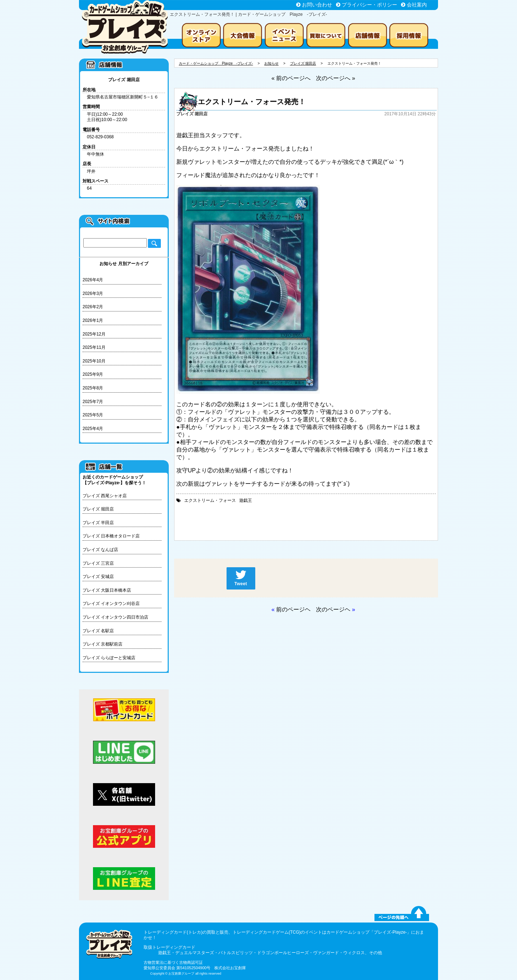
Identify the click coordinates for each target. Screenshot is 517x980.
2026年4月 (93, 280)
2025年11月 (94, 347)
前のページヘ (293, 609)
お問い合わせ (317, 5)
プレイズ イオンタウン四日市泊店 (115, 617)
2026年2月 (93, 307)
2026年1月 (93, 320)
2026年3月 (93, 293)
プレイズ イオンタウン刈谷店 (111, 604)
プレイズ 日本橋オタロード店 (111, 536)
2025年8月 (93, 388)
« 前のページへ (291, 78)
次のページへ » (336, 78)
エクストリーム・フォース (210, 500)
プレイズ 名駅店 (98, 631)
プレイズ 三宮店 (98, 563)
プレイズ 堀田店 (98, 509)
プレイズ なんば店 (100, 550)
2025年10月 (94, 361)
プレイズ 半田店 (98, 523)
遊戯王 (246, 500)
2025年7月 (93, 402)
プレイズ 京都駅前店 (103, 644)
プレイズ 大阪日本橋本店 (107, 590)
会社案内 (417, 5)
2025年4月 (93, 429)
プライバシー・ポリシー (369, 5)
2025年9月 (93, 374)
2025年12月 (94, 334)
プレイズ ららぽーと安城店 (109, 658)
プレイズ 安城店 (98, 577)
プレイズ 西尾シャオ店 (105, 496)
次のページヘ (333, 609)
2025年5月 (93, 415)
